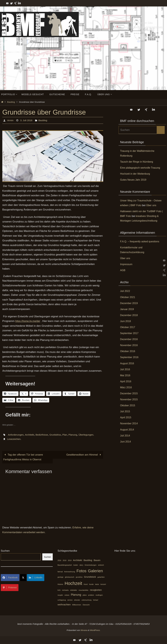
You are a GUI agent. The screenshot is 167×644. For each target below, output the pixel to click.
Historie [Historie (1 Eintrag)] (60, 584)
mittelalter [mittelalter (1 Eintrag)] (74, 590)
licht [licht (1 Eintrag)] (59, 590)
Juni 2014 (126, 442)
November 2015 (129, 399)
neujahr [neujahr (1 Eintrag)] (60, 595)
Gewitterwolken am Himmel (84, 455)
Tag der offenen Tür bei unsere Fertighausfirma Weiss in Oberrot (23, 457)
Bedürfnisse (43, 435)
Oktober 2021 (128, 297)
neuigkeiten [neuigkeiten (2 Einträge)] (96, 590)
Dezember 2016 (129, 339)
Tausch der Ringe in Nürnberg (137, 162)
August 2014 (127, 430)
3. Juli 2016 (27, 120)
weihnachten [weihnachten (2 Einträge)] (64, 605)
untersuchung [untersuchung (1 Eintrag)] (86, 600)
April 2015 (126, 417)
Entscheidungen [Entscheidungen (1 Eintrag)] (91, 565)
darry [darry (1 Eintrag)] (81, 565)
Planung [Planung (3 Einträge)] (76, 595)
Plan (66, 435)
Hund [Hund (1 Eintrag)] (86, 584)
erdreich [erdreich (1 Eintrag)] (101, 565)
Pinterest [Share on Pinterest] (10, 588)
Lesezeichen (14, 439)
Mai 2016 (125, 375)
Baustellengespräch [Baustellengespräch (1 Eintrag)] (65, 565)
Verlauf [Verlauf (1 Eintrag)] (96, 600)
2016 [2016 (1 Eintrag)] (59, 560)
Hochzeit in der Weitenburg (136, 174)
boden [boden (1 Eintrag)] (76, 565)
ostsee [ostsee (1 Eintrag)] (67, 595)
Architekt (30, 435)
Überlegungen (88, 435)
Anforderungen (16, 435)
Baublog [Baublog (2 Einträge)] (88, 560)
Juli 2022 (125, 291)
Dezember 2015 (129, 393)
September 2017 (130, 333)
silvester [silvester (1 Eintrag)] (77, 600)
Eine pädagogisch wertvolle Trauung (141, 168)
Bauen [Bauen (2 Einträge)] (97, 560)
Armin (10, 120)
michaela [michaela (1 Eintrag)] (65, 590)
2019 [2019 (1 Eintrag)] (70, 560)
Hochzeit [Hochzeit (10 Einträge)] (73, 583)
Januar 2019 (127, 309)
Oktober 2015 (128, 405)
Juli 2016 (125, 369)
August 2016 (127, 363)
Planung (75, 435)
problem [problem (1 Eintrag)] (91, 595)
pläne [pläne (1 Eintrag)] (85, 595)
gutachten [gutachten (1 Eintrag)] (101, 577)
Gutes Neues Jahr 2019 (134, 180)
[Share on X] (23, 578)
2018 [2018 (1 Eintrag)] (65, 560)
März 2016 (126, 387)
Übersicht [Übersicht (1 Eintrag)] (86, 605)
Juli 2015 (125, 411)
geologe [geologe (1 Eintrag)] (60, 577)
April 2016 (126, 381)
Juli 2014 (125, 436)
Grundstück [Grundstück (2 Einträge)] (90, 577)
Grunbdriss (57, 435)
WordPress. (95, 630)
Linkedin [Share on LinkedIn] (36, 578)
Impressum (127, 264)
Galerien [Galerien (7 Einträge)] (95, 571)
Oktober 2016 (128, 351)
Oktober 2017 (128, 327)
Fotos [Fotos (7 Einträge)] (81, 571)
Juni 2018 (126, 321)
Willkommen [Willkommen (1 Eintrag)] (77, 605)
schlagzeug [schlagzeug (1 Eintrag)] (62, 600)
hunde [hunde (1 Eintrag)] (91, 584)
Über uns (153, 205)
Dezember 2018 (129, 315)
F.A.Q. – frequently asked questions (141, 241)
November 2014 (129, 423)
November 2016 (129, 345)
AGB (123, 270)
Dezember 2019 (129, 303)
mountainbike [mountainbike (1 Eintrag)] (83, 590)
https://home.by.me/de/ (28, 321)
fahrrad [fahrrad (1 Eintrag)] (60, 572)
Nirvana (84, 630)
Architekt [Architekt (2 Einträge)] (78, 560)
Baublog (11, 102)
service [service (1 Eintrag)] (70, 600)
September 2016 (130, 357)
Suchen (5, 551)
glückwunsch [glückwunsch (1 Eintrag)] (70, 577)
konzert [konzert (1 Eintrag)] (103, 584)
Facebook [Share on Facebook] (10, 578)
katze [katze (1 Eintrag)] (97, 584)
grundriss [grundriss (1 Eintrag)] (79, 577)
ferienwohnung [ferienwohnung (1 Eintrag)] (70, 572)
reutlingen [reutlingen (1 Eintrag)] (99, 595)
